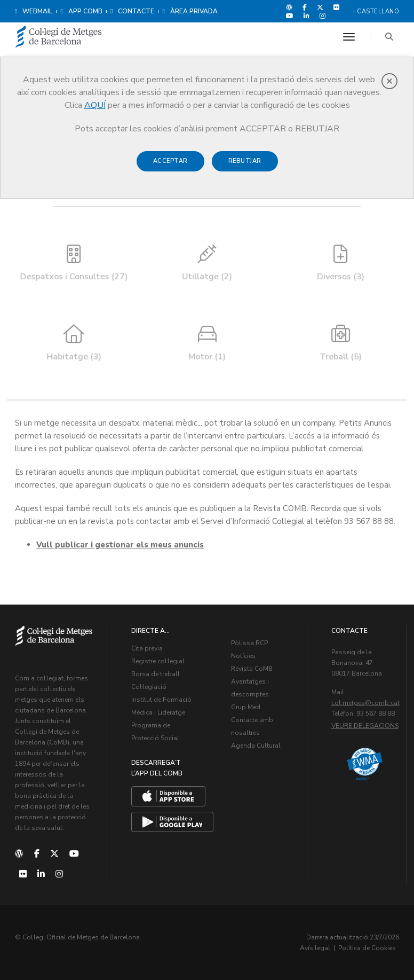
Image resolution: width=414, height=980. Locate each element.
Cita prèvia (147, 648)
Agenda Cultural (256, 746)
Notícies (243, 656)
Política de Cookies (367, 948)
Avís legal (315, 948)
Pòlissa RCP (249, 643)
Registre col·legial (158, 661)
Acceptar (170, 161)
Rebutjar (245, 161)
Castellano (378, 11)
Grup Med (246, 707)
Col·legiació (149, 687)
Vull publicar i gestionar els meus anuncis (120, 545)
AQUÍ (95, 105)
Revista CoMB (252, 669)
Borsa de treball (156, 674)
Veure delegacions (365, 726)
